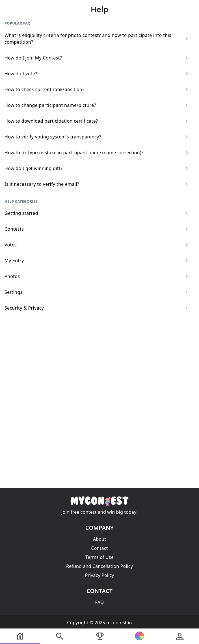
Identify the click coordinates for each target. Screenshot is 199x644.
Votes (97, 245)
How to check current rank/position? (97, 89)
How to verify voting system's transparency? (97, 137)
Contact (99, 548)
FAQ (100, 602)
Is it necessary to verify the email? (97, 184)
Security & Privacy (97, 308)
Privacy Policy (99, 575)
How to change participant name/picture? (97, 105)
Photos (97, 276)
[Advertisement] (99, 358)
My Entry (97, 261)
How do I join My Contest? (97, 58)
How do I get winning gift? (97, 168)
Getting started (97, 213)
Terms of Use (99, 557)
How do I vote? (97, 74)
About (99, 539)
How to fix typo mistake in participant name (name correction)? (97, 153)
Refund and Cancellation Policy (99, 566)
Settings (97, 292)
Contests (97, 229)
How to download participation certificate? (97, 121)
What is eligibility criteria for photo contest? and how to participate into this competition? (97, 39)
